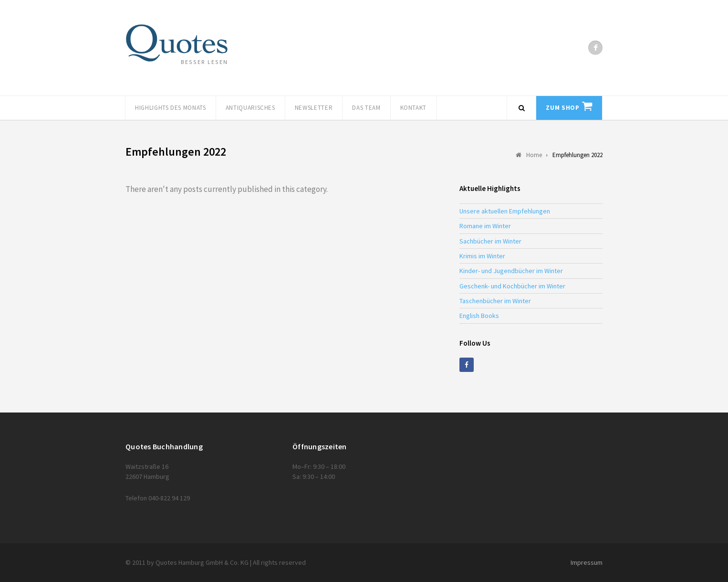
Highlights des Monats (171, 108)
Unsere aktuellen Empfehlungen (505, 211)
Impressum (587, 562)
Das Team (366, 108)
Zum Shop (562, 108)
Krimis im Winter (482, 256)
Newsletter (314, 108)
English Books (479, 316)
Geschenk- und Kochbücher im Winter (512, 286)
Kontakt (414, 108)
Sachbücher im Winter (490, 241)
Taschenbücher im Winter (495, 301)
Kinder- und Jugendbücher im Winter (511, 271)
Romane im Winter (485, 226)
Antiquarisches (250, 108)
